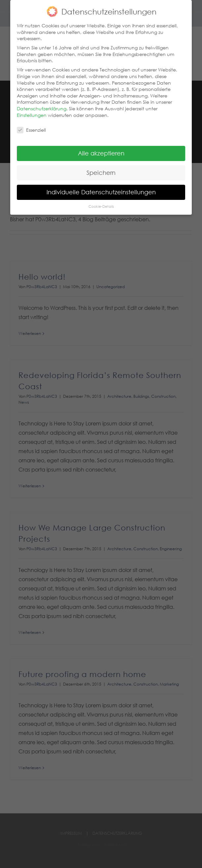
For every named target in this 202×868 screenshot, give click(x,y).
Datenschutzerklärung (42, 106)
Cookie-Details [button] (101, 203)
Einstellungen (32, 112)
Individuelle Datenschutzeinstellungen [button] (101, 189)
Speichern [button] (101, 170)
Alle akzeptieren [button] (101, 150)
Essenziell (31, 127)
